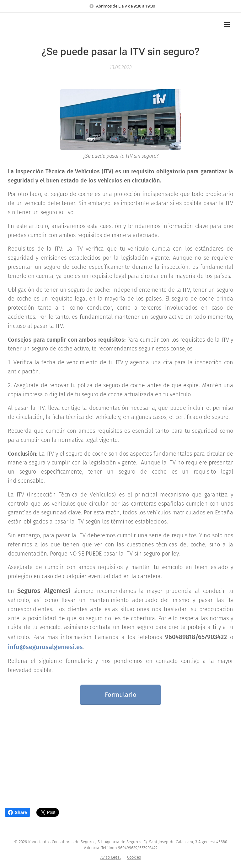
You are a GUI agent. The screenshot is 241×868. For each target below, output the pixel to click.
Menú (227, 24)
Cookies (134, 857)
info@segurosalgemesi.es (45, 647)
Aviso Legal (111, 857)
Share (17, 812)
